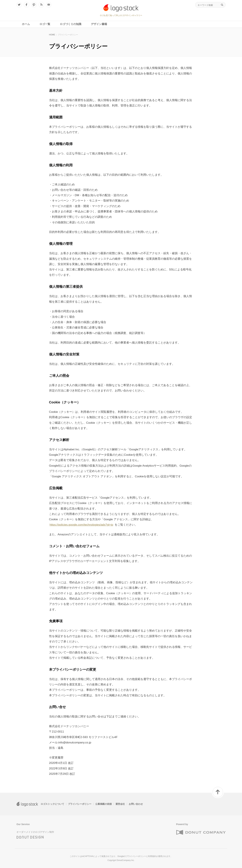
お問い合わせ (136, 804)
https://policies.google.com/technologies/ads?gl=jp (81, 525)
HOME (52, 35)
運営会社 (120, 804)
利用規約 (152, 856)
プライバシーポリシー (80, 804)
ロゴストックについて (52, 804)
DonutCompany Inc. (126, 860)
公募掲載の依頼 (104, 804)
